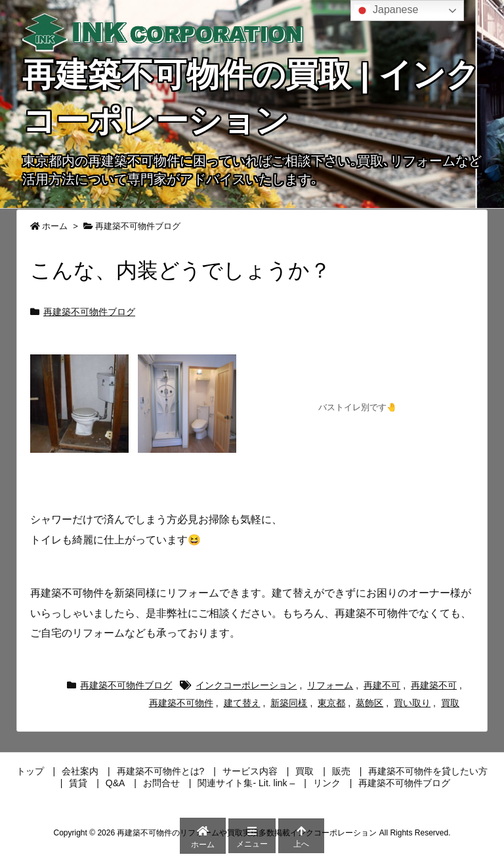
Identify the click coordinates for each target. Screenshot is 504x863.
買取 (450, 703)
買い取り (412, 703)
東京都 (331, 703)
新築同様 (289, 703)
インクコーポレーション (246, 685)
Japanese (387, 11)
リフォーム (330, 685)
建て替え (242, 703)
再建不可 (382, 685)
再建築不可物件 (181, 703)
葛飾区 (369, 703)
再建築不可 (434, 685)
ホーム (55, 226)
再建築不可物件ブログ (138, 226)
